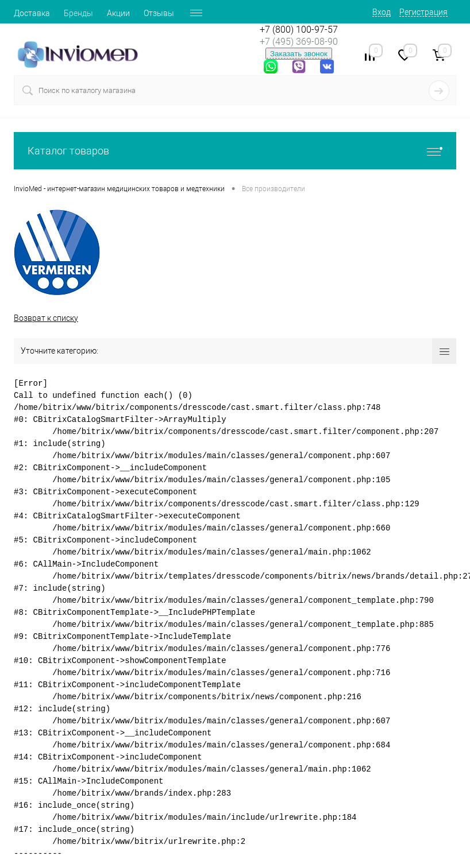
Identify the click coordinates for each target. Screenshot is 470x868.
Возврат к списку (46, 318)
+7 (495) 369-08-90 (299, 42)
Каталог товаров (235, 151)
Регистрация (423, 12)
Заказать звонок (299, 54)
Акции (118, 13)
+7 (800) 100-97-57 (299, 30)
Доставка (32, 13)
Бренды (78, 13)
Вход (382, 12)
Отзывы (159, 13)
